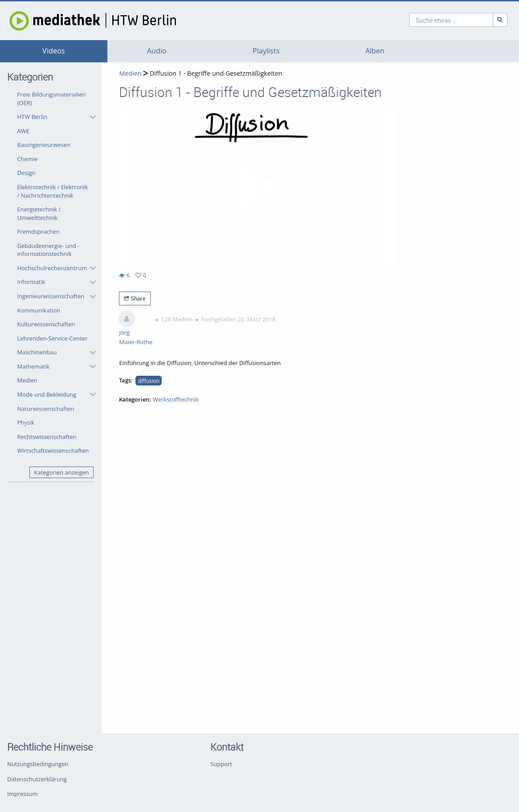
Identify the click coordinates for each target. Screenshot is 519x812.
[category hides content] (90, 117)
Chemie (28, 159)
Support (221, 764)
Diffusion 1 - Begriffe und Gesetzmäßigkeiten (215, 73)
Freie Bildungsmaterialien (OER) (52, 99)
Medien (28, 380)
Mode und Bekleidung (47, 394)
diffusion (149, 381)
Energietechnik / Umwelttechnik (39, 213)
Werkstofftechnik (176, 399)
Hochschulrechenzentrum (52, 268)
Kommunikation (39, 310)
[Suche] (462, 20)
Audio (157, 51)
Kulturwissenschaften (46, 324)
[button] (54, 117)
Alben (375, 51)
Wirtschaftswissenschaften (53, 451)
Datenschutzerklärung (37, 779)
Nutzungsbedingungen (38, 764)
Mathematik (34, 366)
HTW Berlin (33, 117)
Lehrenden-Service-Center (53, 338)
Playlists (266, 51)
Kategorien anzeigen (61, 472)
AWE (23, 131)
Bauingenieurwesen (44, 145)
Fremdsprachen (39, 231)
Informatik (31, 282)
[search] (413, 20)
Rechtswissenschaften (47, 437)
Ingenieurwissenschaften (51, 296)
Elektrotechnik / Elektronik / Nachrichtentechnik (53, 191)
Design (27, 173)
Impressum (22, 794)
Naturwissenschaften (46, 409)
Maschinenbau (37, 352)
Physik (26, 422)
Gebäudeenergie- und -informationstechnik (49, 250)
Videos (54, 51)
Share (135, 298)
